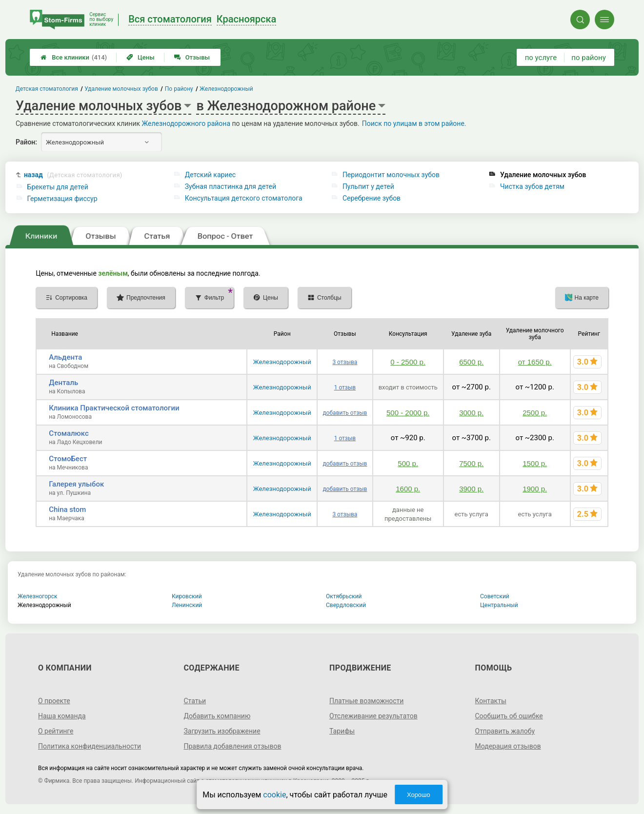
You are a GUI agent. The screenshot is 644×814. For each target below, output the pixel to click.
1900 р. (535, 489)
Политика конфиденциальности (90, 746)
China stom (67, 509)
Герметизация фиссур (62, 199)
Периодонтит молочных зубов (391, 175)
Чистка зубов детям (532, 186)
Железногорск (38, 596)
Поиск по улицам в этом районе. (414, 123)
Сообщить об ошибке (509, 716)
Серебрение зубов (372, 198)
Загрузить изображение (222, 731)
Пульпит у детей (368, 186)
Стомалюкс (69, 433)
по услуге (541, 58)
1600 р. (408, 489)
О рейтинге (56, 731)
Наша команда (62, 716)
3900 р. (471, 489)
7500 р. (471, 463)
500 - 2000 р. (408, 413)
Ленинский (187, 605)
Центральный (499, 605)
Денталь (63, 383)
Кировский (187, 596)
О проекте (54, 701)
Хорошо (419, 795)
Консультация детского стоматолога (244, 198)
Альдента (65, 357)
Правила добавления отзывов (232, 746)
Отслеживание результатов (373, 716)
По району (179, 89)
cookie (274, 795)
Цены (141, 57)
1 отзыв (345, 387)
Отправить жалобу (505, 731)
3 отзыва (345, 362)
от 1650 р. (535, 362)
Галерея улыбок (76, 484)
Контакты (491, 701)
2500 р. (535, 413)
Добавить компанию (217, 716)
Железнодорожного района (186, 123)
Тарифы (342, 731)
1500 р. (535, 463)
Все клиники (74, 57)
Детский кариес (210, 175)
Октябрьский (344, 596)
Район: (26, 142)
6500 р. (471, 362)
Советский (495, 596)
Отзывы (192, 57)
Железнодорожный (282, 362)
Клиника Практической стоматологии (114, 408)
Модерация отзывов (508, 746)
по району (588, 58)
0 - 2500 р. (408, 362)
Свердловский (346, 605)
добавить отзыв (345, 413)
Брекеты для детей (58, 187)
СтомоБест (68, 459)
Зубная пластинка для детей (231, 186)
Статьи (195, 701)
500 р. (408, 463)
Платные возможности (366, 701)
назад (73, 175)
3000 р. (471, 413)
